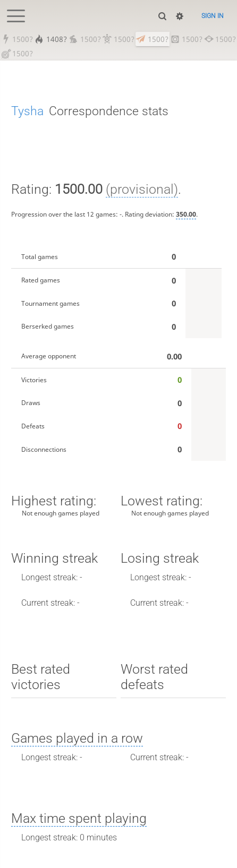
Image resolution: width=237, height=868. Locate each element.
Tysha (27, 111)
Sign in (213, 16)
